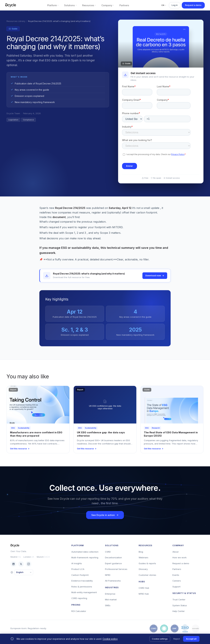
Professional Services (116, 569)
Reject (177, 639)
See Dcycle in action (105, 515)
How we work (179, 557)
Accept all (191, 639)
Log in (175, 5)
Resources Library (16, 21)
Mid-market (111, 600)
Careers (177, 581)
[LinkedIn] (13, 564)
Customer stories (147, 575)
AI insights (77, 563)
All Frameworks (113, 581)
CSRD (108, 552)
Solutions (71, 5)
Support (176, 587)
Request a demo (193, 5)
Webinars (143, 557)
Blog (141, 552)
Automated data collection (85, 552)
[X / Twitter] (21, 564)
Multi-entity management (84, 592)
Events (176, 575)
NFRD (108, 575)
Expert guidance (113, 563)
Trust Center (179, 600)
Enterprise (110, 594)
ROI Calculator (79, 611)
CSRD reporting (79, 598)
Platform (53, 5)
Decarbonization (113, 557)
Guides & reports (147, 563)
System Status (180, 605)
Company (108, 5)
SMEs (108, 605)
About (175, 552)
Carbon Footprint (80, 575)
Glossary (143, 569)
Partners (124, 5)
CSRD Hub (144, 588)
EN (164, 5)
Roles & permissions (82, 587)
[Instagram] (29, 564)
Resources (89, 5)
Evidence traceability (82, 581)
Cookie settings (160, 639)
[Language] (24, 572)
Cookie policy (110, 639)
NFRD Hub (144, 594)
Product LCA (78, 569)
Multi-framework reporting (85, 557)
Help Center (179, 611)
